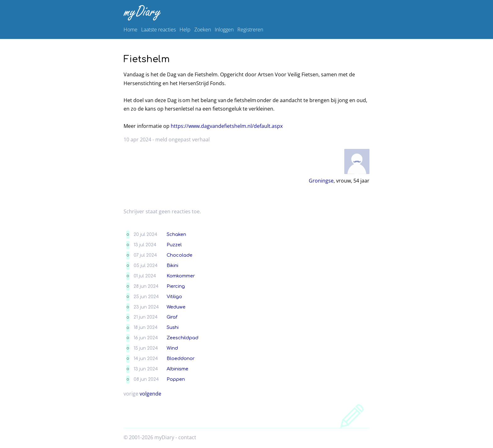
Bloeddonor (181, 358)
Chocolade (180, 255)
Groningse (321, 181)
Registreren (250, 30)
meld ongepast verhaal (183, 139)
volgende (150, 394)
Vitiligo (174, 297)
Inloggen (224, 30)
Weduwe (176, 307)
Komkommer (181, 276)
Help (185, 30)
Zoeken (203, 30)
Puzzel (174, 245)
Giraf (172, 317)
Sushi (173, 327)
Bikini (172, 265)
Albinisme (177, 369)
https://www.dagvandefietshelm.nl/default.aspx (227, 126)
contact (187, 437)
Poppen (176, 379)
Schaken (176, 234)
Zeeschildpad (183, 338)
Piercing (176, 286)
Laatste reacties (158, 30)
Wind (172, 348)
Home (130, 30)
